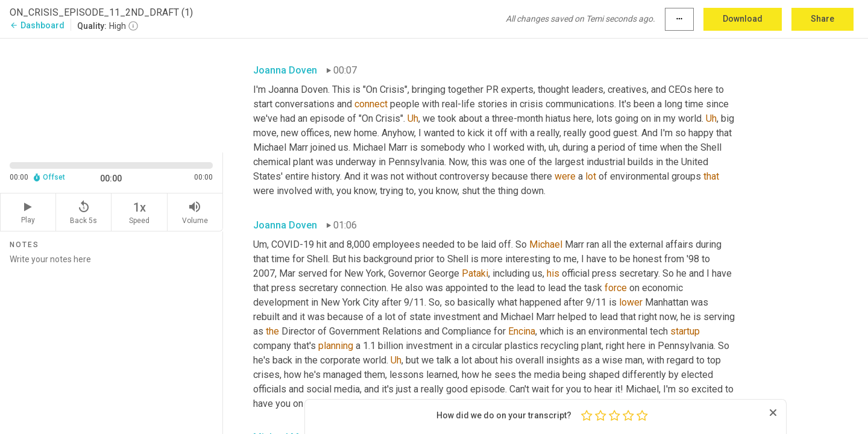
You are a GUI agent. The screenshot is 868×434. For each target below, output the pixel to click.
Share (822, 19)
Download (743, 19)
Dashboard (37, 25)
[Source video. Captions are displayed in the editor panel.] (112, 94)
